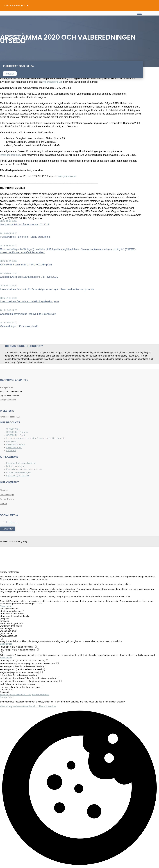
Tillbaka (10, 74)
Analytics (4, 641)
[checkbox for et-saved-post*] (46, 666)
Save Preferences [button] (40, 695)
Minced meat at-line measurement (24, 469)
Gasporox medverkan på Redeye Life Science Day (28, 314)
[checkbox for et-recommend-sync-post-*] (58, 663)
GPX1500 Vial (13, 429)
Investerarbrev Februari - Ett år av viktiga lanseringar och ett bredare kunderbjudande (47, 289)
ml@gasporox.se (67, 176)
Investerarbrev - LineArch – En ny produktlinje (25, 237)
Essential (4, 601)
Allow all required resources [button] (13, 706)
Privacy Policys (7, 499)
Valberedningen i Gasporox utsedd (19, 326)
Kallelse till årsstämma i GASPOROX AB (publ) (26, 265)
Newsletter (8, 529)
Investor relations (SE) (10, 417)
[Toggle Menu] (139, 13)
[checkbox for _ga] (36, 647)
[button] (79, 788)
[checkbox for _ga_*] (38, 649)
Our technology (7, 495)
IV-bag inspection (15, 466)
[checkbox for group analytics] (2, 639)
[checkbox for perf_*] (38, 684)
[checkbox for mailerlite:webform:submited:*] (60, 681)
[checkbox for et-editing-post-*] (47, 660)
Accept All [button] (5, 695)
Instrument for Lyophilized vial (21, 463)
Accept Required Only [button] (21, 695)
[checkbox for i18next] (39, 675)
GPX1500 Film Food (16, 435)
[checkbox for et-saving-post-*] (47, 669)
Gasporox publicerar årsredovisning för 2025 (25, 225)
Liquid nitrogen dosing (17, 475)
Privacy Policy (7, 697)
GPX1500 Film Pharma (17, 432)
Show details (6, 606)
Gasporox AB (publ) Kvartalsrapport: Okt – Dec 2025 (29, 277)
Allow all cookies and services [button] (42, 706)
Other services (7, 655)
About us (4, 490)
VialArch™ (11, 451)
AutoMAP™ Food (14, 447)
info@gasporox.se (52, 82)
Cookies (4, 504)
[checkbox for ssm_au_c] (42, 687)
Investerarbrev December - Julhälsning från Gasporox (30, 302)
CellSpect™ (12, 441)
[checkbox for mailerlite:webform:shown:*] (58, 678)
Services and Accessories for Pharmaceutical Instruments (36, 438)
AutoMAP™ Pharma (16, 444)
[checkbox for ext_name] (42, 672)
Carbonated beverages (18, 472)
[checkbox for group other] (2, 652)
